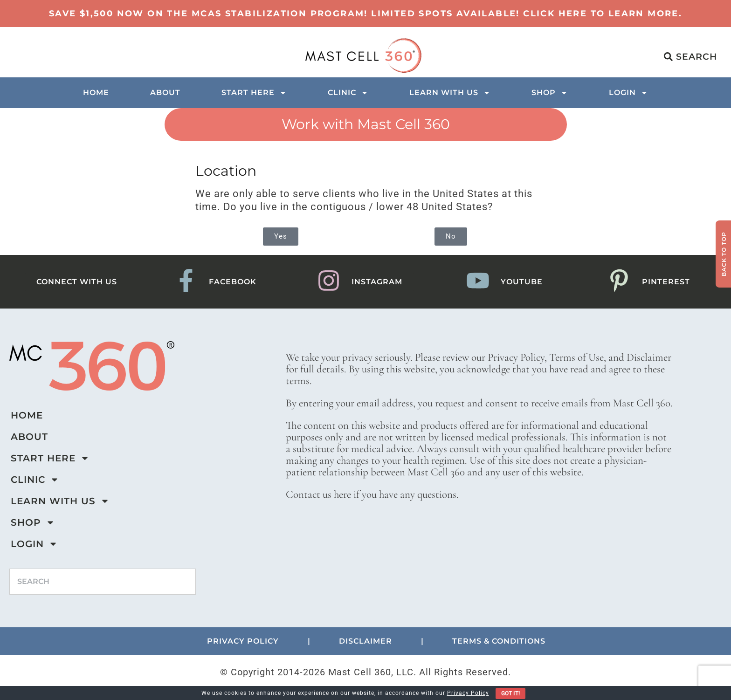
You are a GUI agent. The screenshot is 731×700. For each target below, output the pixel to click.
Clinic (348, 93)
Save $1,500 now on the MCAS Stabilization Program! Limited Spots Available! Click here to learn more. (365, 14)
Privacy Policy (468, 693)
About (165, 93)
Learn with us (450, 93)
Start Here (254, 93)
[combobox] (103, 582)
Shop (550, 93)
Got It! (510, 693)
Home (96, 93)
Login (628, 93)
